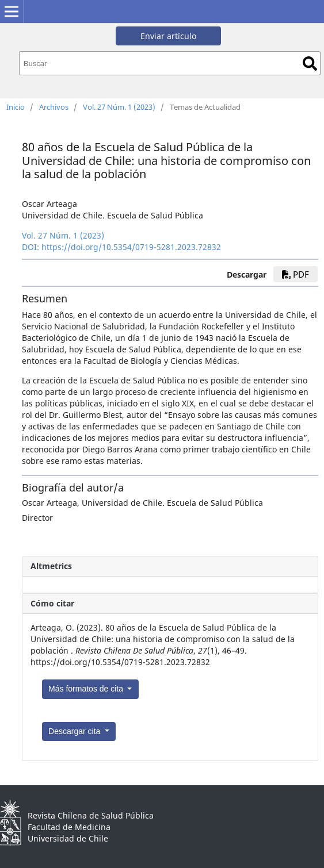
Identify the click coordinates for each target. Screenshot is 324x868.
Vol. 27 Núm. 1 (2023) (119, 107)
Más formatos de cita (87, 689)
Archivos (54, 107)
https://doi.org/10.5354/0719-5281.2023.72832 (131, 247)
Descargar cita (75, 731)
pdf (296, 274)
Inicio (16, 107)
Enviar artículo (168, 36)
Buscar (310, 64)
